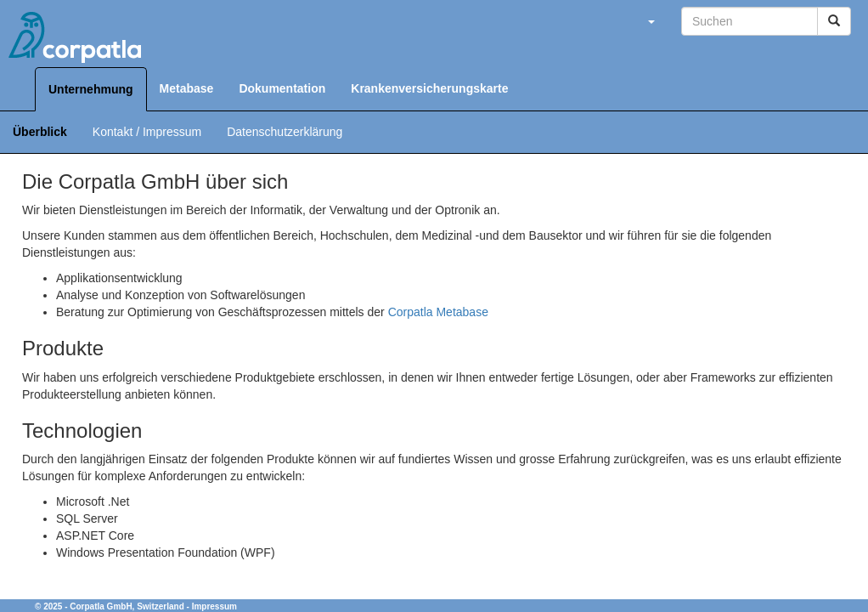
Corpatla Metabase (438, 312)
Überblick (40, 132)
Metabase (187, 88)
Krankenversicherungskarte (429, 88)
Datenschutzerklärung (285, 132)
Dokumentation (282, 88)
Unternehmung (91, 89)
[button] (651, 21)
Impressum (214, 606)
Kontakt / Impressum (147, 132)
